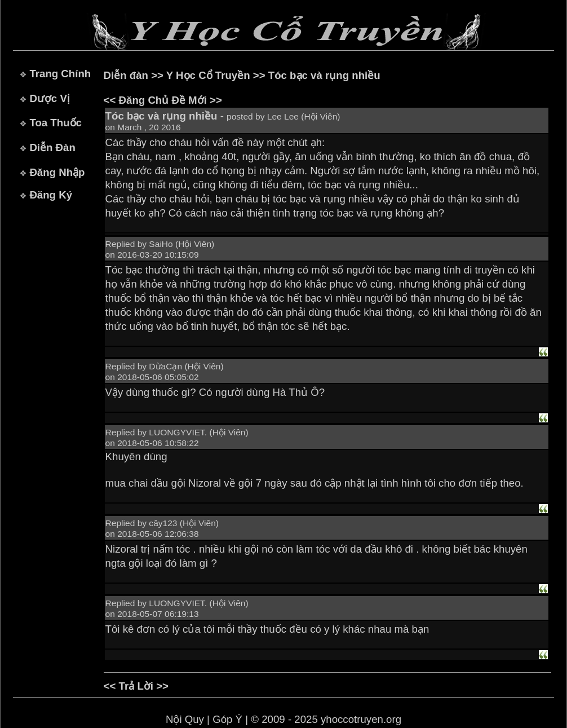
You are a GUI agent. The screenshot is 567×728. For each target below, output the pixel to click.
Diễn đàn (126, 75)
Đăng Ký (51, 195)
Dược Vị (49, 98)
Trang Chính (60, 74)
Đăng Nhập (57, 172)
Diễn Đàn (52, 147)
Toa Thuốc (56, 123)
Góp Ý (227, 719)
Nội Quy (185, 719)
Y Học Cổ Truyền (208, 75)
